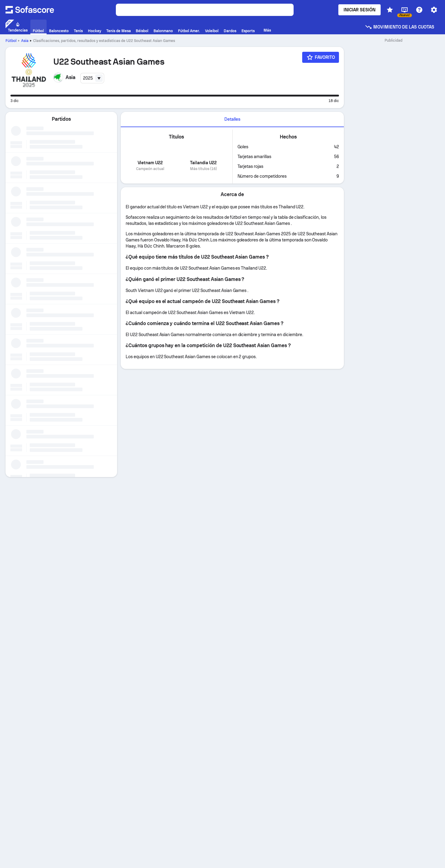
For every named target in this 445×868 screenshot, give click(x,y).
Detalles (232, 119)
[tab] (232, 119)
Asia (25, 41)
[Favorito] (321, 57)
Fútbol (11, 41)
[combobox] (92, 78)
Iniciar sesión (359, 10)
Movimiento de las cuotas (399, 27)
